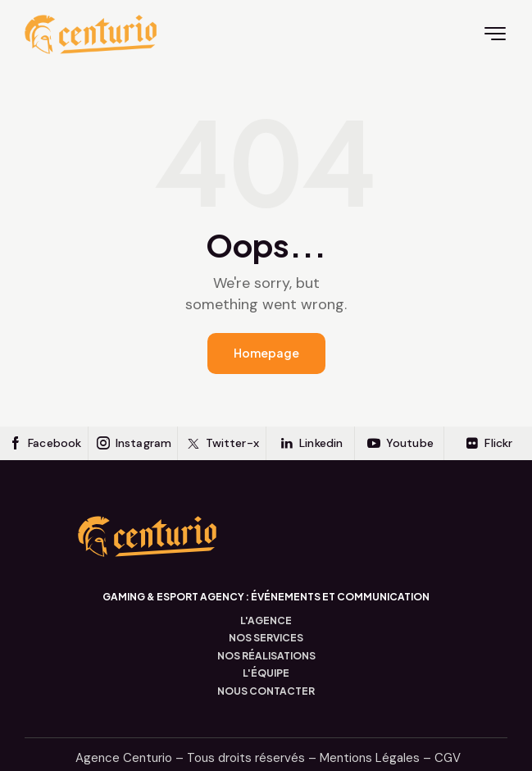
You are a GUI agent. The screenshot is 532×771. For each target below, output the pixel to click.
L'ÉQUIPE (266, 673)
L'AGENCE (266, 621)
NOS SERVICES (266, 638)
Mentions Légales (370, 758)
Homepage (266, 353)
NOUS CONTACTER (266, 691)
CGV (448, 758)
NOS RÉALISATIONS (266, 656)
